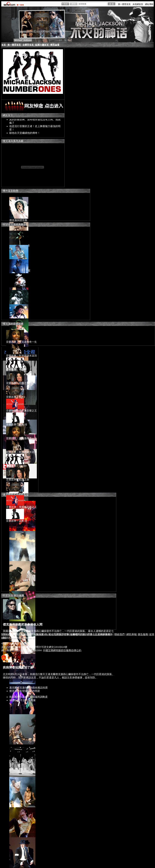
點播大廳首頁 (42, 45)
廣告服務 (143, 634)
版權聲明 (75, 634)
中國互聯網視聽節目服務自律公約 (62, 650)
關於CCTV (7, 634)
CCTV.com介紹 (23, 634)
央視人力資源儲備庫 (57, 634)
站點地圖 (39, 634)
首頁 (4, 45)
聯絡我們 (119, 634)
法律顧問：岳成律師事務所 (97, 634)
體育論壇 (55, 45)
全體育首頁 (28, 45)
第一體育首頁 (14, 45)
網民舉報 (131, 634)
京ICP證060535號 (11, 647)
